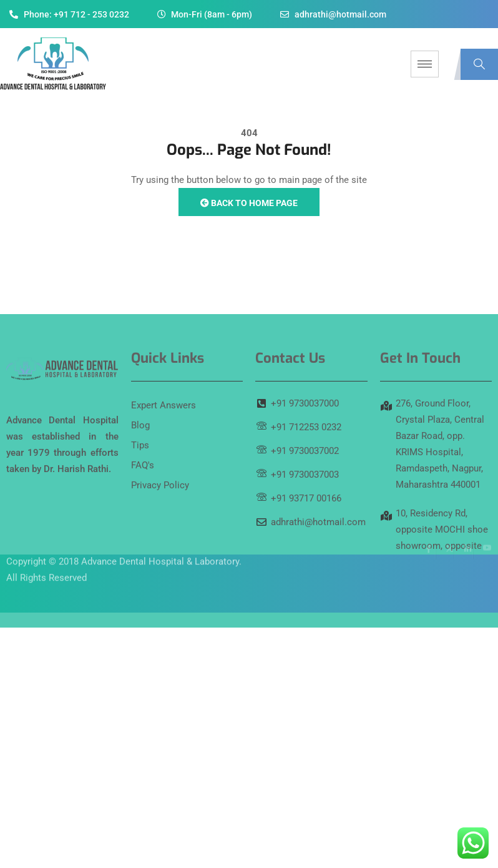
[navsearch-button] (479, 64)
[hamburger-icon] (425, 64)
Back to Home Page (249, 203)
